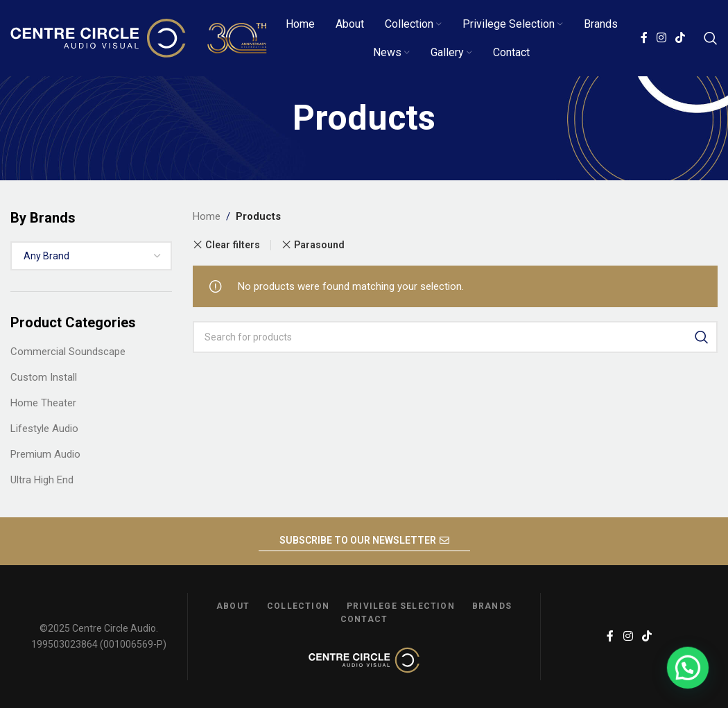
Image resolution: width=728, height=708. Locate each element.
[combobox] (91, 256)
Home (207, 216)
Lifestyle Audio (44, 429)
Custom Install (44, 377)
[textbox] (91, 256)
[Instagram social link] (661, 38)
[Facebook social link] (644, 38)
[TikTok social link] (681, 38)
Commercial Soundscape (68, 352)
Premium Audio (45, 454)
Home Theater (43, 403)
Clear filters (233, 245)
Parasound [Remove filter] (319, 245)
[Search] (711, 38)
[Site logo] (139, 37)
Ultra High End (42, 480)
